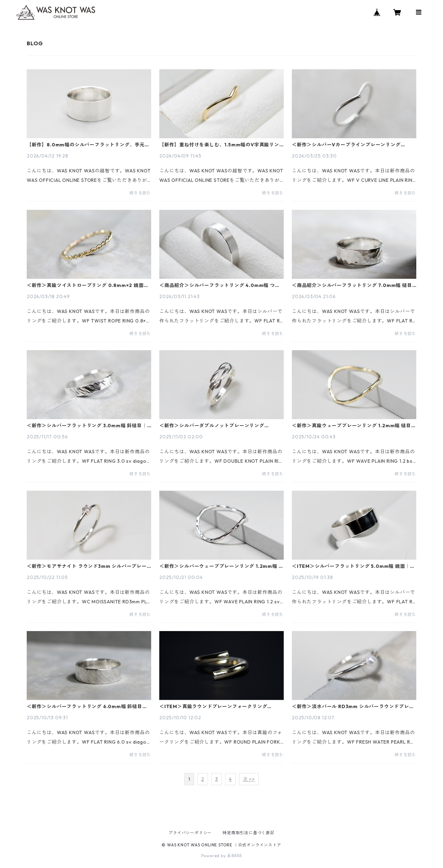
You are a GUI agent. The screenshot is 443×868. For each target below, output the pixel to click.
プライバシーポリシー (190, 833)
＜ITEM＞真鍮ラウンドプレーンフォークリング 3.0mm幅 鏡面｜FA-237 (213, 706)
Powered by (222, 856)
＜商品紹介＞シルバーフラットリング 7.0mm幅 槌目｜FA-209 (352, 285)
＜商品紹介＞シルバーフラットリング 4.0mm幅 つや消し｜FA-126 (220, 285)
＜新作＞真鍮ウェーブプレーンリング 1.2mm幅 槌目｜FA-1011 (354, 426)
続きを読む (140, 193)
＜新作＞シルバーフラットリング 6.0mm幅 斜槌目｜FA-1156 (87, 706)
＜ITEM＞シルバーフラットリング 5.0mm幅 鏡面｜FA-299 (351, 566)
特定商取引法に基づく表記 (249, 833)
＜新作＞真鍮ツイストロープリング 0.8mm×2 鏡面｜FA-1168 (88, 285)
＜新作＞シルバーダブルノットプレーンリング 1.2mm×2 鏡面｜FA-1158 (212, 426)
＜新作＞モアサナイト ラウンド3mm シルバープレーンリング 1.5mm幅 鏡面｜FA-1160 (87, 566)
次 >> (249, 779)
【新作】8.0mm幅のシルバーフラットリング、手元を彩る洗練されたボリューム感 (88, 145)
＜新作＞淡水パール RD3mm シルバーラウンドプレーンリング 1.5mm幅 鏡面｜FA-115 (353, 706)
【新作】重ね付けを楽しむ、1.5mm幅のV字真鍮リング (219, 145)
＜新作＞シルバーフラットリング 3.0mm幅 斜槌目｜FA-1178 (87, 426)
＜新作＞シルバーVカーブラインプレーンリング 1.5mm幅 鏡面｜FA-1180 (346, 145)
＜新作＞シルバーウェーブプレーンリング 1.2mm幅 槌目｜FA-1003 (221, 566)
